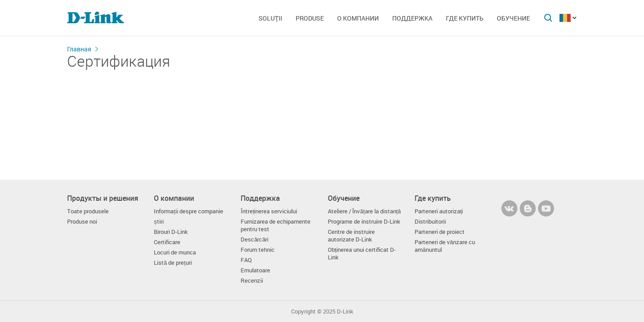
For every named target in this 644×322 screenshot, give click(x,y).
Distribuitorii (430, 222)
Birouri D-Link (171, 232)
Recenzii (252, 281)
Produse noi (82, 222)
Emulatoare (255, 270)
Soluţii (270, 18)
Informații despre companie (189, 211)
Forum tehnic (258, 250)
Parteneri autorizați (439, 211)
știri (159, 222)
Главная (79, 49)
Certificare (167, 242)
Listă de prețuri (173, 263)
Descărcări (254, 239)
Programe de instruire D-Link (364, 222)
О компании (358, 18)
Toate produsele (88, 211)
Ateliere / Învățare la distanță (364, 211)
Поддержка (412, 18)
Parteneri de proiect (440, 232)
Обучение (513, 18)
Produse (310, 18)
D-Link (345, 311)
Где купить (465, 18)
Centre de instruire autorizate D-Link (351, 236)
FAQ (246, 260)
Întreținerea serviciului (269, 211)
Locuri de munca (175, 252)
